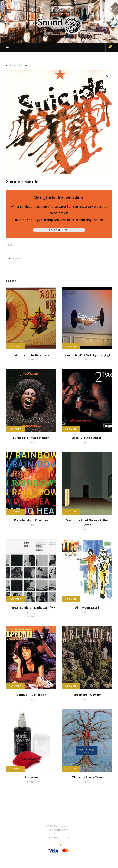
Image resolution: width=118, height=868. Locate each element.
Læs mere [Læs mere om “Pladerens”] (15, 769)
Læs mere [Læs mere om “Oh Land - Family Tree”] (71, 769)
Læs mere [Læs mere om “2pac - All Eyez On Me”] (71, 429)
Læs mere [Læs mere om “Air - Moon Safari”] (71, 599)
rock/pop (16, 258)
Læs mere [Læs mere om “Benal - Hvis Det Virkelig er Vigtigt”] (71, 346)
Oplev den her (59, 230)
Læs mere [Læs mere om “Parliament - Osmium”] (71, 686)
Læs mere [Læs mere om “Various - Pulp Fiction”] (15, 686)
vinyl (9, 245)
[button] (106, 75)
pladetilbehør (31, 782)
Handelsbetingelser (59, 845)
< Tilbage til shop (16, 66)
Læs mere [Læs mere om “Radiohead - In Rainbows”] (15, 512)
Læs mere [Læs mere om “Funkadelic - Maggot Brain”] (15, 429)
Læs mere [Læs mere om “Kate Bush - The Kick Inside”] (15, 346)
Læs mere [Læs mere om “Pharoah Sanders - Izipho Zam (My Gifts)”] (15, 599)
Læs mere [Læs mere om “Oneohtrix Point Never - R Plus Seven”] (71, 512)
